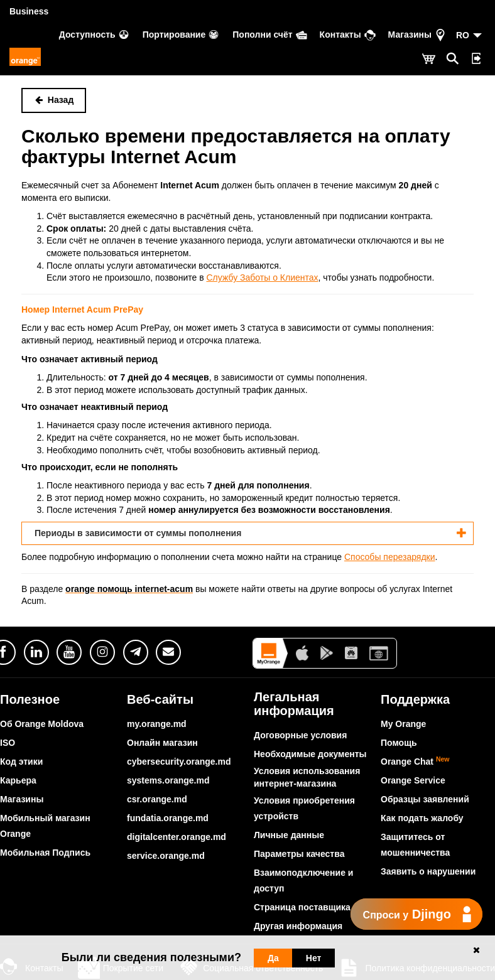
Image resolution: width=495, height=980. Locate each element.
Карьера (18, 780)
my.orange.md (157, 724)
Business (29, 11)
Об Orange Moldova (42, 724)
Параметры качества (299, 854)
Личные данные (289, 835)
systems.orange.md (168, 780)
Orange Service (413, 780)
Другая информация (298, 926)
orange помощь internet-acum (129, 589)
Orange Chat (415, 762)
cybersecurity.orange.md (179, 762)
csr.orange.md (157, 799)
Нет (314, 958)
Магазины (22, 799)
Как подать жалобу (422, 818)
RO (463, 35)
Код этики (21, 762)
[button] (247, 533)
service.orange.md (166, 856)
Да (273, 958)
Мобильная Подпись (45, 853)
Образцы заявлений (425, 799)
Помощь (399, 743)
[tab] (247, 533)
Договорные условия (300, 735)
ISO (8, 743)
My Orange (403, 724)
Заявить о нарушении (428, 871)
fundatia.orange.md (168, 818)
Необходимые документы (310, 754)
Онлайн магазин (162, 743)
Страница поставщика (302, 907)
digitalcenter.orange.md (177, 837)
